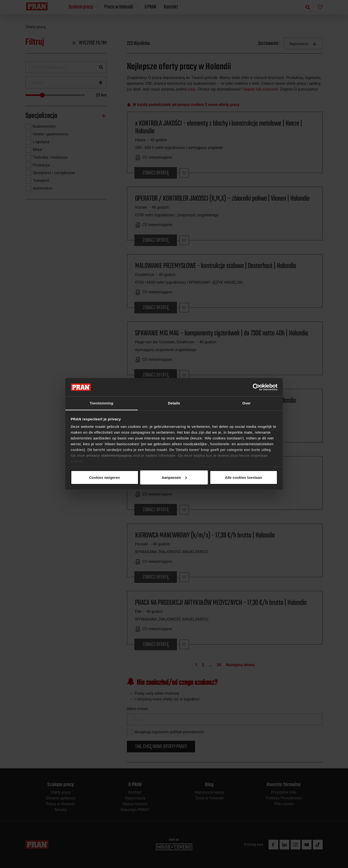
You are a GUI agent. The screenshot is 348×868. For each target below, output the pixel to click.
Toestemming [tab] (101, 403)
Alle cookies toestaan (104, 477)
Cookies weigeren (242, 477)
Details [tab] (174, 403)
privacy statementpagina (109, 455)
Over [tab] (247, 403)
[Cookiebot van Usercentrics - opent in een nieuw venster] (256, 387)
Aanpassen (173, 477)
